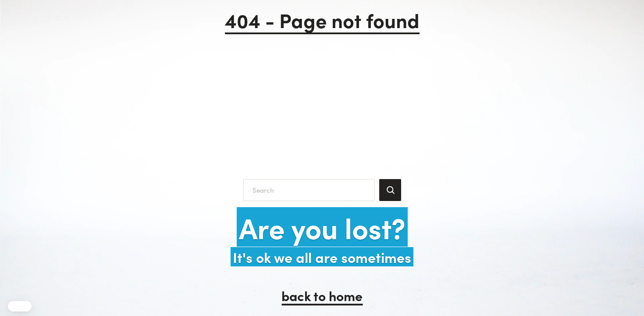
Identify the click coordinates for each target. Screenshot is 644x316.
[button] (20, 306)
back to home (322, 295)
